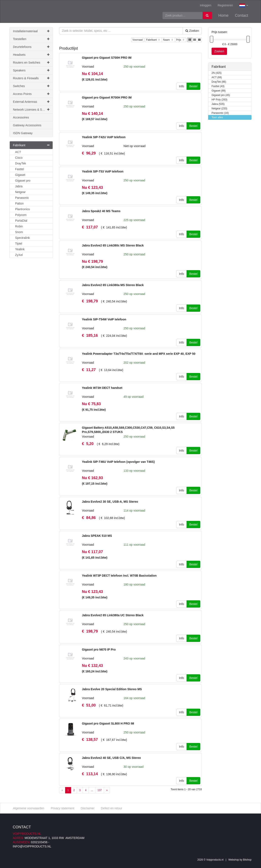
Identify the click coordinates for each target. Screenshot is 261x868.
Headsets (31, 55)
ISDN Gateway (23, 133)
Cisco (19, 158)
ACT (18, 152)
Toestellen (31, 39)
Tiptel (19, 243)
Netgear (20, 192)
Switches (31, 86)
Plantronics (22, 209)
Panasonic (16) (220, 113)
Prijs (181, 40)
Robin (19, 226)
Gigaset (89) (219, 91)
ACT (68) (217, 77)
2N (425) (217, 73)
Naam (168, 40)
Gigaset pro (23, 181)
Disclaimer (88, 808)
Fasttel (20, 169)
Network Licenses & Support (32, 110)
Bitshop (247, 860)
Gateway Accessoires (27, 125)
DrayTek (20, 163)
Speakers (31, 70)
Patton (19, 203)
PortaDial (21, 221)
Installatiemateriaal (31, 31)
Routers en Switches (31, 63)
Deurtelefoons (31, 47)
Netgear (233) (219, 109)
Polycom (21, 215)
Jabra (19, 186)
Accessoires (21, 117)
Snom (19, 232)
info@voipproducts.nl (32, 846)
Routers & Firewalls (31, 78)
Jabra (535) (218, 104)
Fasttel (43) (218, 86)
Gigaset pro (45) (221, 95)
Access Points (31, 94)
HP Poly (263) (219, 100)
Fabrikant (153, 40)
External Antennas (31, 102)
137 (100, 790)
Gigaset (20, 175)
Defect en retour (111, 808)
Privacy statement (62, 808)
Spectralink (22, 238)
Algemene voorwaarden (29, 808)
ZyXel (19, 255)
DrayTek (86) (219, 82)
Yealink (20, 249)
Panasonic (22, 198)
